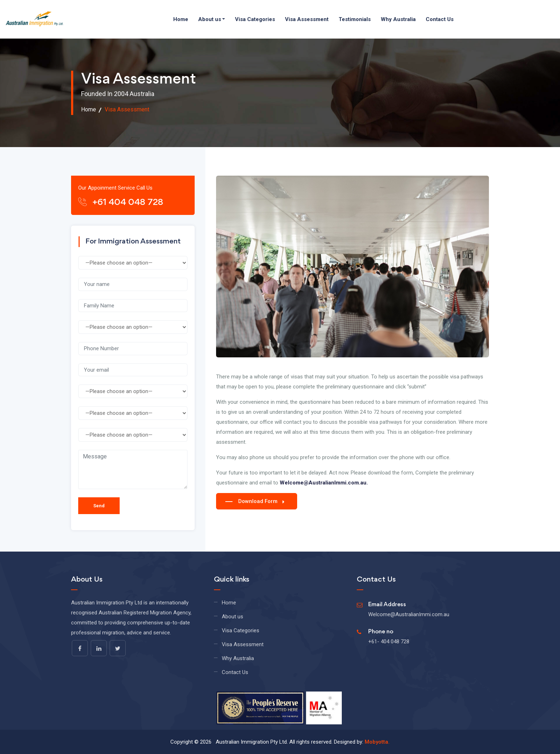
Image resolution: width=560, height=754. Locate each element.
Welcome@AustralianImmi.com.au (409, 614)
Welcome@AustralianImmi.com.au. (324, 483)
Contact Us (440, 19)
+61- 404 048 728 (389, 642)
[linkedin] (99, 648)
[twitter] (118, 648)
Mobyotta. (377, 742)
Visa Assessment (307, 19)
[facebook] (80, 648)
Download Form (255, 501)
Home (181, 19)
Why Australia (398, 19)
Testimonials (355, 19)
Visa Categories (255, 19)
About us (210, 19)
